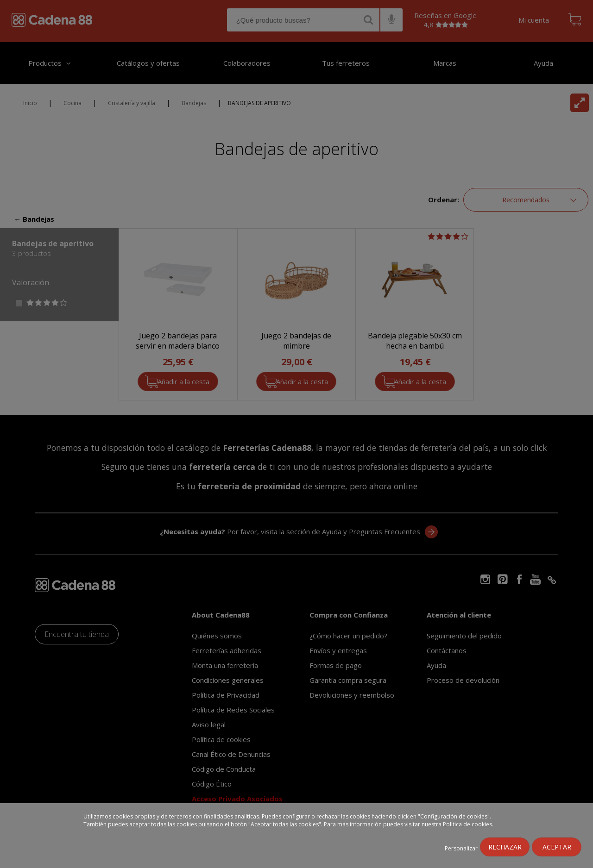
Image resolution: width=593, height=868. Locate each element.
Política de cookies (467, 824)
